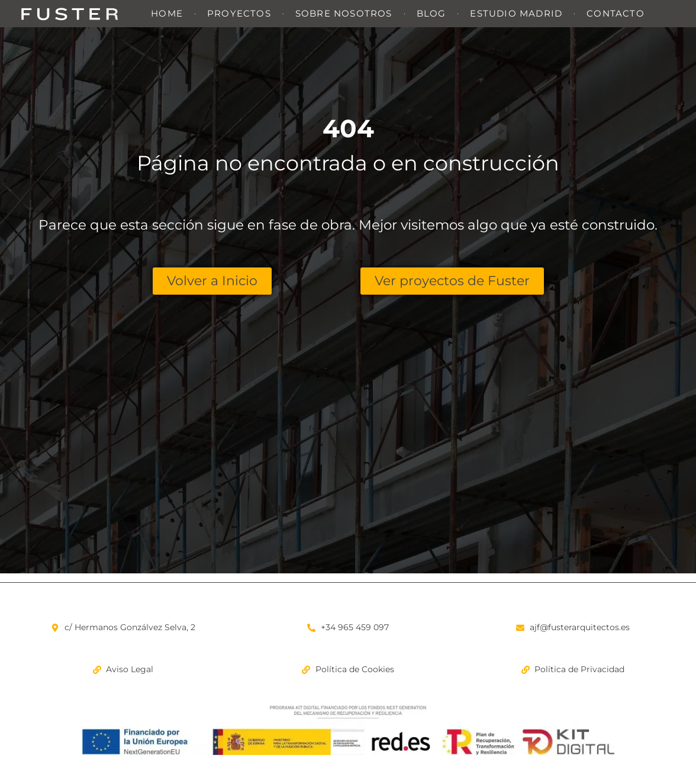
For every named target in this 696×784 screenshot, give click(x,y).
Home (167, 13)
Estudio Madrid (516, 13)
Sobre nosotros (344, 13)
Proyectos (239, 13)
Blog (431, 13)
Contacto (616, 13)
